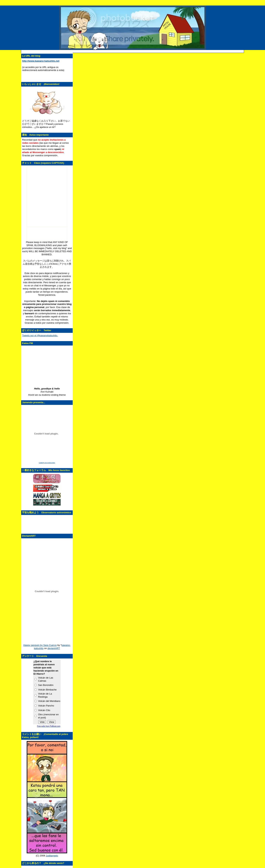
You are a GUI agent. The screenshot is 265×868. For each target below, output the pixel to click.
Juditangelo (52, 856)
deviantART (54, 648)
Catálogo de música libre (47, 463)
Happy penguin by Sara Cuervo (40, 645)
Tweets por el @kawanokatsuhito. (40, 335)
